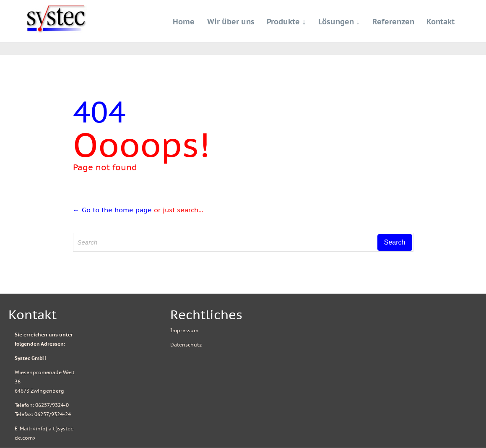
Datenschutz (186, 345)
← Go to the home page (112, 210)
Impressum (184, 330)
